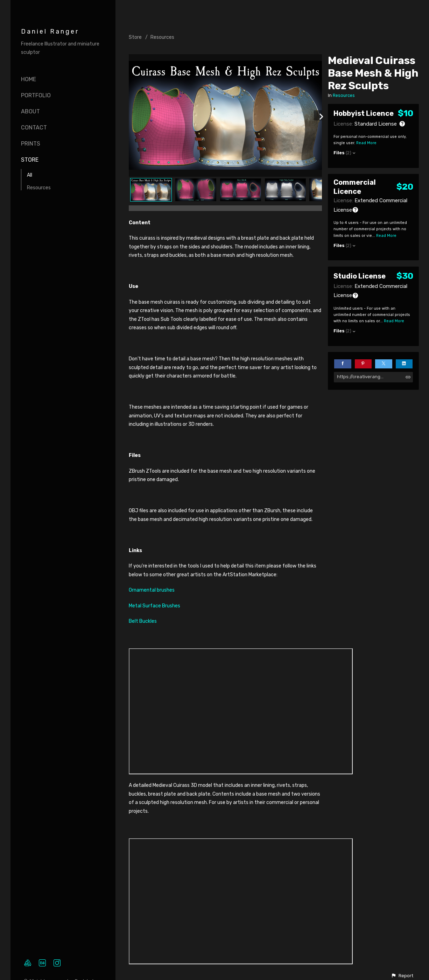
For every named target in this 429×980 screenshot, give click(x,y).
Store (30, 160)
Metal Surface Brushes (154, 606)
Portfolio (36, 95)
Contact (34, 128)
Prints (31, 144)
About (30, 111)
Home (29, 79)
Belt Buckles (143, 621)
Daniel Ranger (50, 31)
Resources (39, 188)
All (30, 175)
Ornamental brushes (152, 590)
